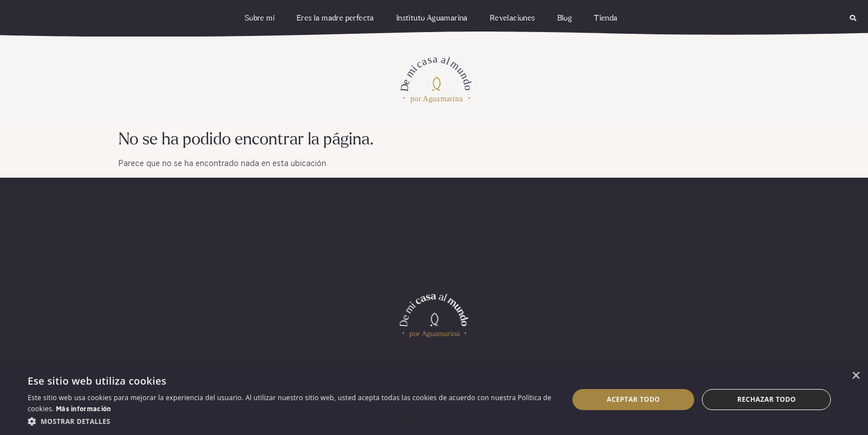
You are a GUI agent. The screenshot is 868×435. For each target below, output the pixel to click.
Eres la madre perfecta (335, 18)
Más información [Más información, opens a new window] (84, 410)
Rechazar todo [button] (767, 399)
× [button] (856, 376)
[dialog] (434, 400)
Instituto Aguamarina (432, 18)
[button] (853, 19)
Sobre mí (260, 18)
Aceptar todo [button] (633, 399)
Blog (565, 18)
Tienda (606, 18)
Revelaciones (513, 18)
